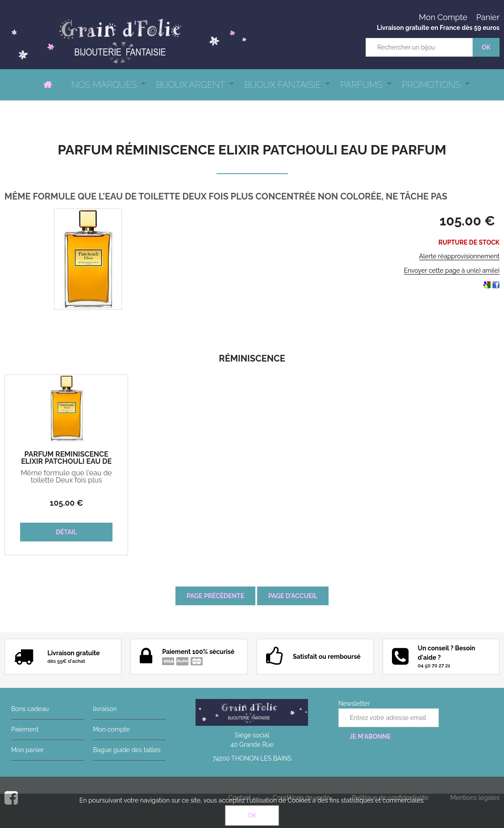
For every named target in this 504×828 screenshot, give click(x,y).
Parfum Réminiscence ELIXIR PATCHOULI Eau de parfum (252, 150)
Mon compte (111, 729)
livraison (105, 709)
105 (66, 503)
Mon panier (27, 750)
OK (252, 816)
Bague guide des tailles (127, 750)
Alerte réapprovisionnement (459, 256)
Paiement (25, 729)
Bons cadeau (30, 709)
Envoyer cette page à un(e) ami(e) (452, 270)
